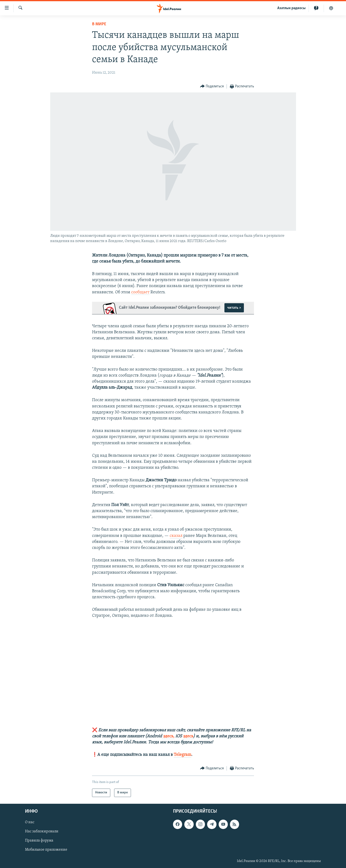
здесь (188, 736)
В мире (99, 24)
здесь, (168, 736)
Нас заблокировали (42, 831)
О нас (30, 822)
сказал (176, 536)
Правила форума (39, 841)
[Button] (212, 87)
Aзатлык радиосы (291, 8)
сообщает (140, 292)
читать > (234, 308)
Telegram (182, 755)
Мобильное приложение (46, 850)
